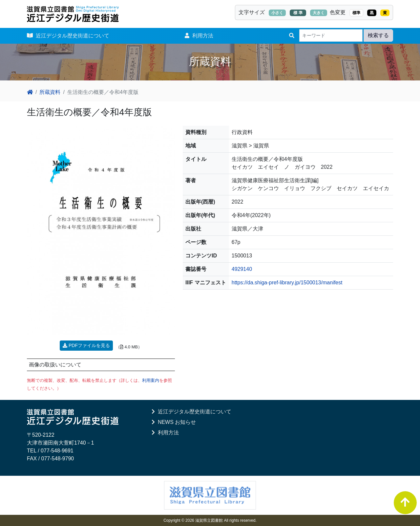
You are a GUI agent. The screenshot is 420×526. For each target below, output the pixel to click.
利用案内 (151, 380)
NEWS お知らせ (174, 422)
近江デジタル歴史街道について (68, 36)
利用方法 (199, 36)
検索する (378, 35)
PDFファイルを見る (86, 345)
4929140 (242, 269)
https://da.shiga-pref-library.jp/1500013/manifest (287, 283)
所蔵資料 (50, 92)
